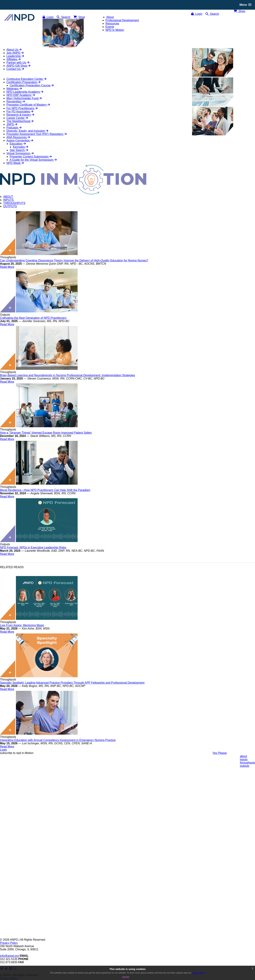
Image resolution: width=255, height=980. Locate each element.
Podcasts (14, 128)
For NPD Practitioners (22, 108)
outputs (244, 766)
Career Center (17, 118)
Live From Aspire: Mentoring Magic (22, 625)
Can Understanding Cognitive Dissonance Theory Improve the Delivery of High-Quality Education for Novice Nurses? (74, 260)
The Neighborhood (20, 121)
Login (197, 14)
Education (18, 144)
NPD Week (15, 163)
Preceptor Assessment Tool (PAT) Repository (37, 134)
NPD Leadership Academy (25, 92)
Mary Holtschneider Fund (24, 98)
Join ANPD (15, 53)
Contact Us (15, 69)
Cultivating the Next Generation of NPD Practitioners (33, 318)
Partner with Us (18, 63)
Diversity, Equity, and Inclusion (27, 131)
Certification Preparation (23, 82)
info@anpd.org (9, 956)
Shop (239, 11)
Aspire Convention (20, 140)
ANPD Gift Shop (18, 66)
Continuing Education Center (26, 79)
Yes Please (220, 753)
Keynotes (20, 147)
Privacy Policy (9, 943)
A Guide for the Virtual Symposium (33, 160)
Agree (126, 977)
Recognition (16, 101)
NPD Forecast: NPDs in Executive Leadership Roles (33, 547)
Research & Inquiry (20, 115)
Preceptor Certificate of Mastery (28, 105)
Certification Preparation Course (32, 85)
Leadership (15, 56)
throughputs (247, 763)
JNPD (12, 124)
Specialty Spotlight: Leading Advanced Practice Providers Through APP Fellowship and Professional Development (72, 683)
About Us (14, 50)
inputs (244, 759)
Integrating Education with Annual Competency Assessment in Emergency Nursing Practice (58, 740)
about (243, 756)
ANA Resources (18, 137)
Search (212, 14)
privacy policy (198, 973)
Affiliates (14, 59)
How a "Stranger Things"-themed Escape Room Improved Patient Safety (46, 433)
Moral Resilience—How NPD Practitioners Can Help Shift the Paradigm (45, 490)
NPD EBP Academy (21, 95)
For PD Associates (20, 112)
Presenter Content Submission (31, 157)
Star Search (19, 150)
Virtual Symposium (20, 153)
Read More (7, 267)
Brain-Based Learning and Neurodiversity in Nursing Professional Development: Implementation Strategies (68, 375)
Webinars (14, 89)
